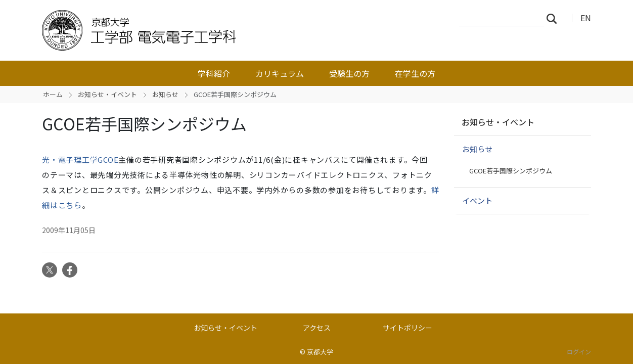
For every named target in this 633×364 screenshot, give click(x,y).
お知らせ (165, 94)
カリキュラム (280, 73)
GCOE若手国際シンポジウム (511, 171)
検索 (555, 18)
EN (586, 18)
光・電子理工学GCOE (80, 160)
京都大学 (320, 352)
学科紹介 (214, 73)
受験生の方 (349, 73)
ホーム (53, 94)
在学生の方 (415, 73)
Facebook (70, 270)
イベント (477, 200)
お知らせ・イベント (107, 94)
